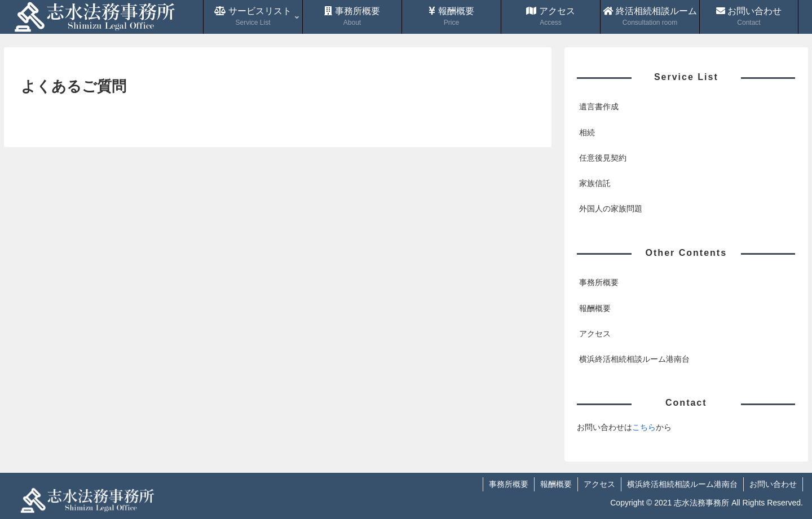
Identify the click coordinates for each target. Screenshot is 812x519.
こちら (644, 427)
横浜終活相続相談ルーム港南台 (634, 359)
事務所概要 (599, 282)
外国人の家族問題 (611, 209)
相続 (587, 132)
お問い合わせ (773, 484)
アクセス (595, 334)
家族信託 (595, 183)
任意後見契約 (603, 158)
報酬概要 (595, 308)
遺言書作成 (599, 107)
